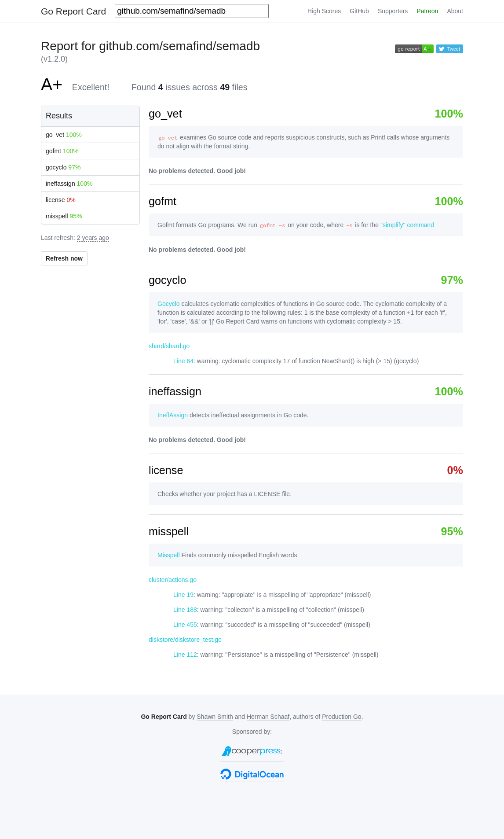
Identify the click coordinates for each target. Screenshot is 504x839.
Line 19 (183, 595)
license (61, 200)
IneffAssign (173, 415)
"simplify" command (407, 225)
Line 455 (185, 625)
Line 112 (185, 655)
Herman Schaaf (268, 717)
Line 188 (185, 610)
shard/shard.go (169, 346)
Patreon (427, 11)
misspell (64, 216)
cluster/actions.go (173, 580)
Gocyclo (169, 304)
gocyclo (63, 167)
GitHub (359, 11)
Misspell (169, 555)
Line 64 (183, 361)
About (455, 11)
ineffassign (69, 184)
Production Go (342, 717)
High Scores (324, 11)
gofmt (62, 151)
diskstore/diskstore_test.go (185, 640)
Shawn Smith (215, 717)
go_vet (64, 135)
